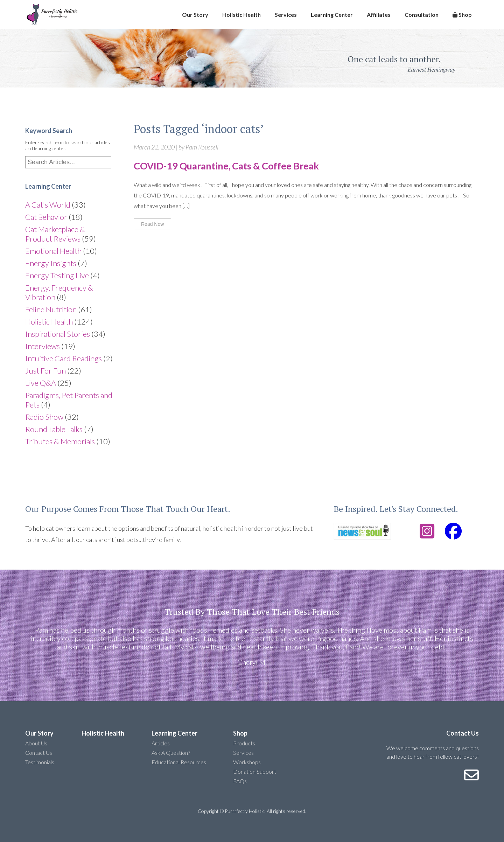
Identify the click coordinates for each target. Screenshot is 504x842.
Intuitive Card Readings (64, 358)
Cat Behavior (46, 217)
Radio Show (44, 417)
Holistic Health (241, 15)
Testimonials (40, 762)
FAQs (240, 781)
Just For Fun (45, 371)
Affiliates (379, 15)
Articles (161, 743)
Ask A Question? (171, 753)
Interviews (43, 346)
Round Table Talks (54, 429)
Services (286, 15)
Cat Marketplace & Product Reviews (55, 234)
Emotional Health (53, 251)
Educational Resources (179, 762)
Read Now (152, 224)
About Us (36, 743)
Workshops (247, 762)
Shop (462, 15)
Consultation (422, 15)
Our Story (195, 15)
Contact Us (39, 753)
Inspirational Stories (58, 334)
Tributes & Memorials (60, 441)
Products (244, 743)
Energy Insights (51, 263)
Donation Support (255, 771)
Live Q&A (41, 383)
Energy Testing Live (57, 275)
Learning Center (332, 15)
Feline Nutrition (51, 309)
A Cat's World (48, 205)
